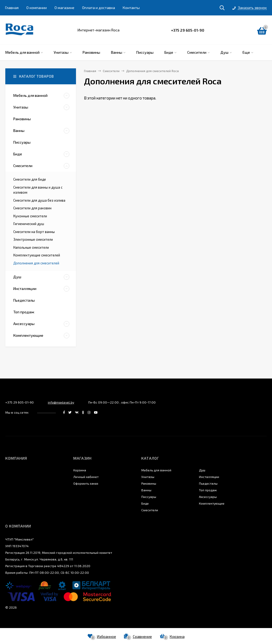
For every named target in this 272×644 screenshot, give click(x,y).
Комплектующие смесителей (37, 255)
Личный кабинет (86, 477)
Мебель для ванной (156, 470)
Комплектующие (212, 503)
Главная (12, 8)
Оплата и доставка (99, 8)
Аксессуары (208, 497)
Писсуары (149, 497)
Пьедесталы (208, 483)
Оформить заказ (86, 483)
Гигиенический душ (29, 224)
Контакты (131, 8)
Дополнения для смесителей (36, 263)
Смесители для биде (30, 179)
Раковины (149, 483)
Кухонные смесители (30, 216)
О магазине (64, 8)
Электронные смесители (33, 239)
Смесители (150, 510)
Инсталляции (209, 477)
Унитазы (148, 477)
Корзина (80, 470)
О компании (37, 8)
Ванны (146, 490)
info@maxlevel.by (61, 402)
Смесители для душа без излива (39, 200)
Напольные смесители (31, 247)
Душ (202, 470)
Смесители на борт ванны (34, 232)
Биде (145, 503)
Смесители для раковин (32, 208)
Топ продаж (208, 490)
